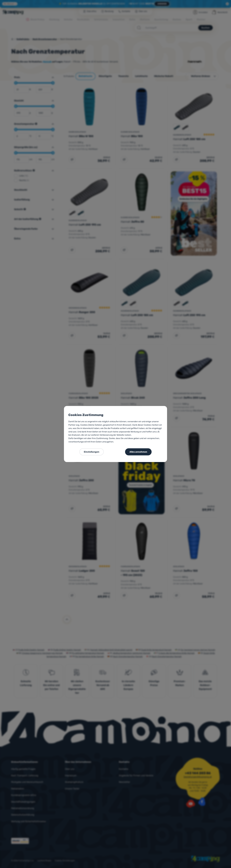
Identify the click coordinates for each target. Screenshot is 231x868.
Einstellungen (92, 452)
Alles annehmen (138, 452)
